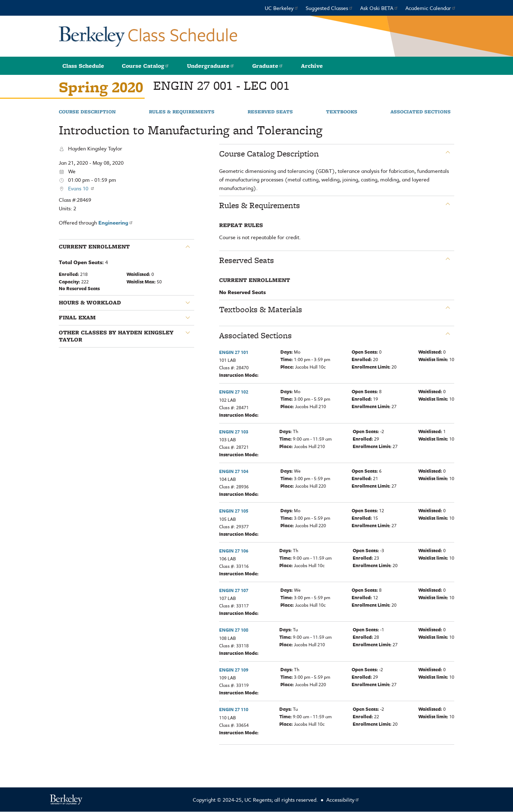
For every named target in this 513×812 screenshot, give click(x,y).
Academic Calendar (431, 8)
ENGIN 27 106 (234, 551)
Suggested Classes (329, 8)
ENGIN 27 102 (234, 392)
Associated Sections (421, 112)
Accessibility (343, 800)
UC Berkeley (282, 8)
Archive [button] (312, 66)
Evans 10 (81, 188)
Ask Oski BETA (379, 8)
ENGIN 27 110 (234, 709)
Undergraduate (211, 66)
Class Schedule (83, 66)
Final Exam (77, 318)
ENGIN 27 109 (234, 670)
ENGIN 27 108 (234, 630)
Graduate (268, 66)
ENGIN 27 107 (234, 590)
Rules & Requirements (182, 112)
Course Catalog (146, 66)
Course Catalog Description (269, 154)
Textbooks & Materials (261, 309)
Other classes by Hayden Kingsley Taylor (116, 336)
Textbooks (342, 112)
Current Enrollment (94, 247)
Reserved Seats (270, 112)
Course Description (87, 112)
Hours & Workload (90, 303)
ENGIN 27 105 (234, 511)
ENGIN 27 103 (234, 432)
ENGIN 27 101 (234, 352)
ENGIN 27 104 (234, 471)
